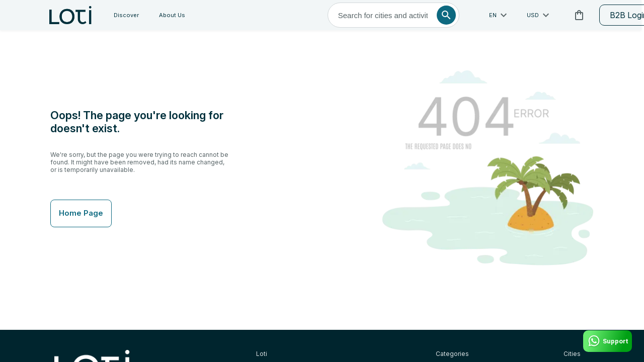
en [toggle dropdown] (432, 15)
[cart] (512, 15)
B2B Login (563, 15)
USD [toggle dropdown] (472, 15)
